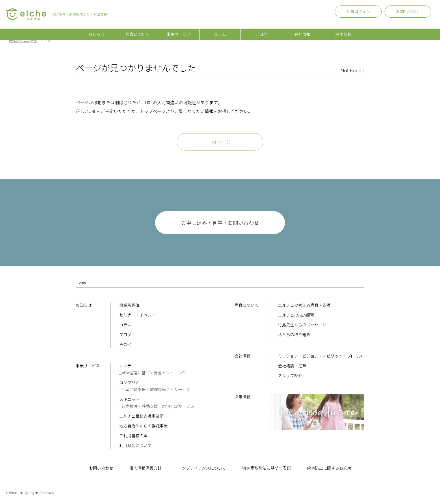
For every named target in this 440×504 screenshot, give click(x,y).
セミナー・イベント (137, 315)
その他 (125, 345)
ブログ (261, 29)
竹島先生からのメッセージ (302, 325)
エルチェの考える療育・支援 (304, 305)
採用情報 (344, 29)
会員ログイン (358, 12)
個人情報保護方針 (146, 468)
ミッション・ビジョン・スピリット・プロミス (320, 356)
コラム (220, 29)
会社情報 (302, 29)
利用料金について (135, 446)
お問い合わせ (408, 12)
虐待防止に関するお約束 (329, 468)
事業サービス (179, 29)
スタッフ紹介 (290, 376)
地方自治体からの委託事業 (143, 426)
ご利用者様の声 (133, 436)
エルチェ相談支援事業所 (141, 416)
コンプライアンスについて (202, 468)
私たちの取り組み (294, 335)
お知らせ (96, 29)
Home (81, 282)
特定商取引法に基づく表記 (266, 468)
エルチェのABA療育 (296, 315)
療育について (138, 29)
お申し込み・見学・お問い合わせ (220, 223)
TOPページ (220, 142)
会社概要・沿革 (292, 366)
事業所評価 (129, 305)
